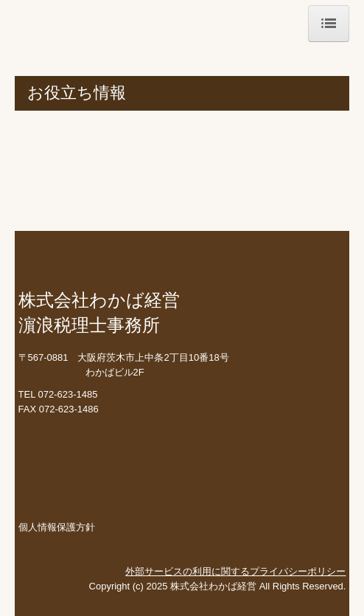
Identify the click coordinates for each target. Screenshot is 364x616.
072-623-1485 (68, 394)
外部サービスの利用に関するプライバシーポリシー (235, 571)
